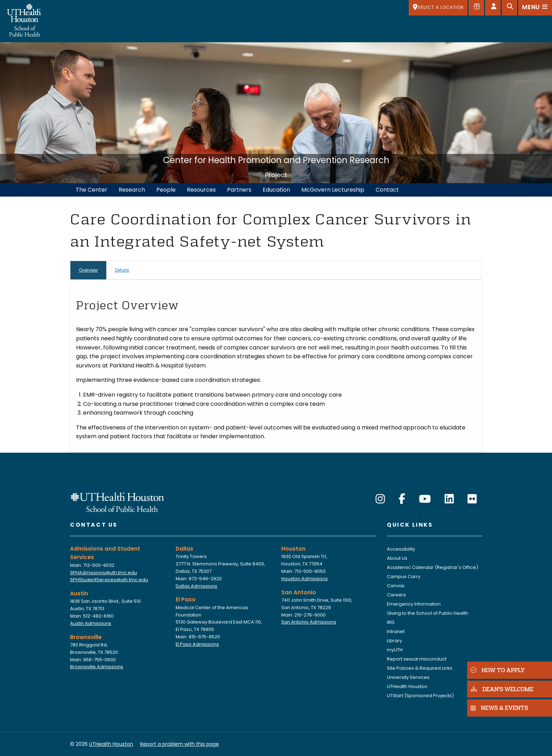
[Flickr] (472, 499)
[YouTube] (425, 499)
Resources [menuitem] (201, 190)
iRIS (391, 622)
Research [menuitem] (132, 190)
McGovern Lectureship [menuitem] (333, 190)
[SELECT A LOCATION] (438, 8)
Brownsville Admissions (97, 667)
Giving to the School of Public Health (428, 613)
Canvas (396, 586)
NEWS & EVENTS (497, 708)
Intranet (396, 631)
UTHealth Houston (407, 686)
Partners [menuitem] (239, 190)
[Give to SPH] (476, 8)
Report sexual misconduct (417, 659)
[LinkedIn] (449, 499)
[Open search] (509, 8)
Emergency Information (414, 604)
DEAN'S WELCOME (500, 689)
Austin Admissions (91, 623)
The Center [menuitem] (92, 190)
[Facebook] (402, 499)
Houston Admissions (305, 579)
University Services (408, 677)
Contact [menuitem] (387, 190)
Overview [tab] (88, 270)
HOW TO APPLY (496, 670)
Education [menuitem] (276, 190)
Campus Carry (404, 577)
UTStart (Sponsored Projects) (420, 696)
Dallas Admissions (196, 586)
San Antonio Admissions (309, 622)
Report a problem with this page (180, 744)
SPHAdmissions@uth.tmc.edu (103, 573)
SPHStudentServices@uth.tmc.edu (109, 580)
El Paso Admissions (197, 644)
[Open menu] (535, 8)
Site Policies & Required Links (420, 668)
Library (394, 641)
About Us (397, 558)
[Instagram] (380, 499)
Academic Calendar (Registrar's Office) (432, 567)
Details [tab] (122, 270)
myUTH (395, 650)
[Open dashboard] (493, 8)
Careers (396, 595)
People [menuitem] (166, 190)
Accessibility (401, 549)
